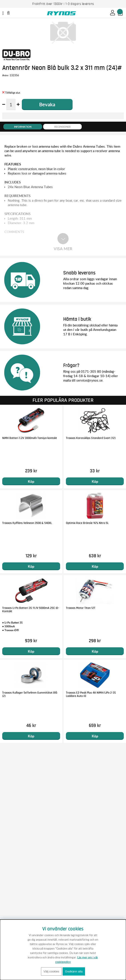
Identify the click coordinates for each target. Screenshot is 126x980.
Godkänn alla (74, 971)
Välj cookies (51, 971)
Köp (31, 481)
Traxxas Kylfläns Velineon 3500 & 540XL (27, 523)
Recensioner (62, 127)
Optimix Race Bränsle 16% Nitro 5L (87, 523)
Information (23, 127)
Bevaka (47, 104)
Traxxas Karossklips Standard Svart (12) (91, 438)
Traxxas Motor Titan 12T (81, 608)
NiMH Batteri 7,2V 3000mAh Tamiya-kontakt (30, 438)
